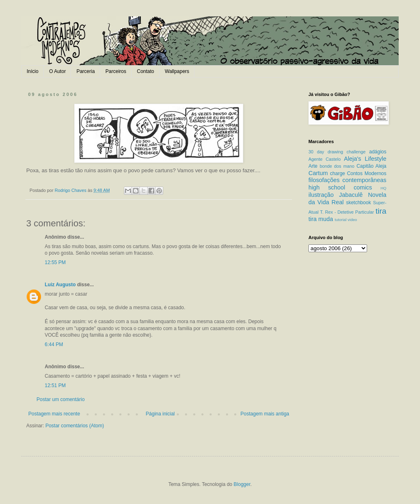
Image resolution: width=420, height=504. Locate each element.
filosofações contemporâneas (347, 180)
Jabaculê (351, 195)
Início (33, 71)
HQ (383, 188)
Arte (313, 166)
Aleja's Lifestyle (365, 159)
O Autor (58, 71)
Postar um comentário (60, 399)
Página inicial (160, 414)
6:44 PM (54, 344)
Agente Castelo (325, 159)
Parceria (86, 71)
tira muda (321, 219)
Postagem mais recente (54, 414)
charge (338, 173)
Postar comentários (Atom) (75, 426)
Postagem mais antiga (265, 414)
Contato (146, 71)
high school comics (340, 187)
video (352, 220)
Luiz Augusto (60, 285)
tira (381, 211)
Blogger (242, 484)
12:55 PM (55, 262)
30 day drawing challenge (337, 152)
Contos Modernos (367, 173)
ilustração (321, 195)
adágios (378, 152)
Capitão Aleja (371, 166)
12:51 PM (55, 385)
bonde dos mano (337, 166)
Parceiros (116, 71)
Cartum (318, 173)
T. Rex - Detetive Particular (347, 212)
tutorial (341, 220)
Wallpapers (177, 71)
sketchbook (359, 203)
